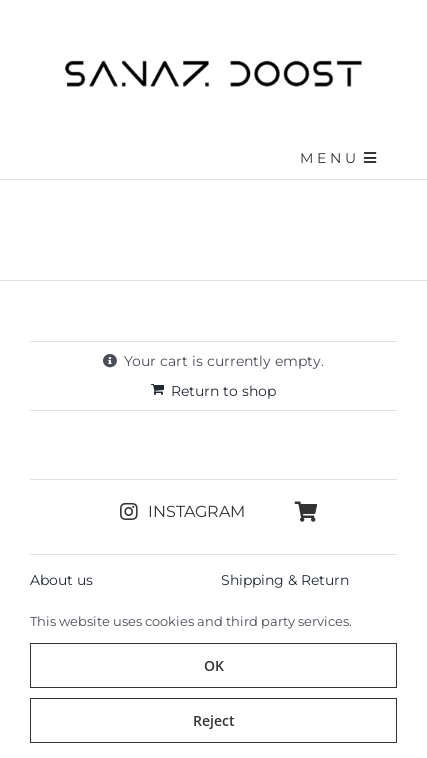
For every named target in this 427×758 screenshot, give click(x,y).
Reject (214, 720)
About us (61, 580)
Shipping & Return (285, 580)
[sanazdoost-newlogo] (214, 67)
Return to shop (223, 391)
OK (214, 665)
